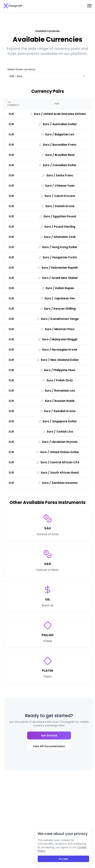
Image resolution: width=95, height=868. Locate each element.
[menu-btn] (89, 6)
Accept (63, 859)
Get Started (49, 735)
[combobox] (48, 76)
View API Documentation (49, 746)
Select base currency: (22, 69)
